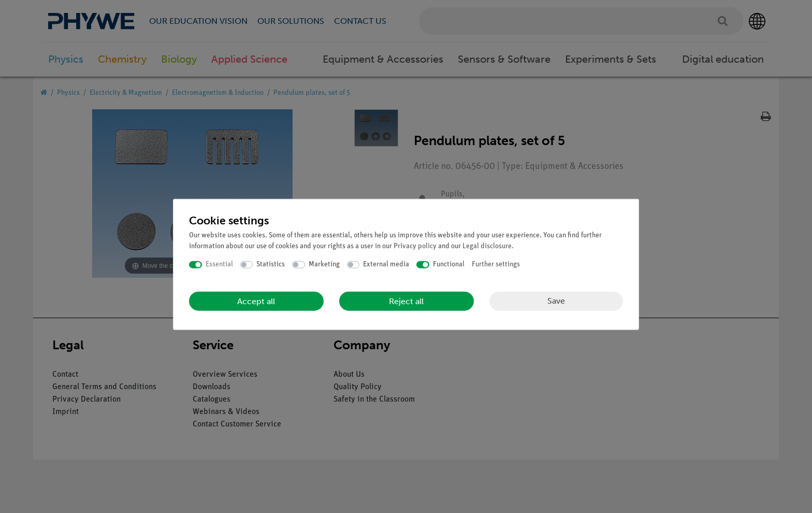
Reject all (406, 301)
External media (386, 265)
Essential (219, 265)
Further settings (496, 265)
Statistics (271, 265)
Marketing (324, 265)
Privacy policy (415, 246)
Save (556, 301)
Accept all (256, 301)
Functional (449, 265)
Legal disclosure (487, 246)
